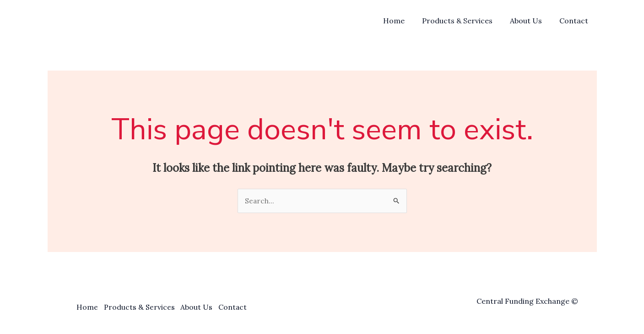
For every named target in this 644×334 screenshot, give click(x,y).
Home (403, 21)
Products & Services (464, 21)
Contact (575, 21)
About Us (530, 21)
